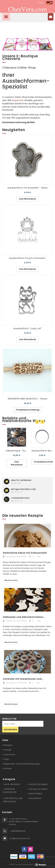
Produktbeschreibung (28, 410)
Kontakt (8, 750)
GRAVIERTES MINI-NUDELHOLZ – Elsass (28, 399)
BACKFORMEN (36, 794)
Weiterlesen (11, 580)
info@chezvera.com (20, 838)
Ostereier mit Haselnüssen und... (23, 679)
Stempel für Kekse (38, 789)
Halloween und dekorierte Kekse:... (24, 617)
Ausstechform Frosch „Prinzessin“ (28, 258)
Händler (8, 768)
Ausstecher (17, 100)
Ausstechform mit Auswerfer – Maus (27, 188)
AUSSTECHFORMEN (38, 784)
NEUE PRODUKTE (13, 784)
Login (41, 3)
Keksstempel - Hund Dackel (21, 451)
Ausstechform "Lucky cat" (27, 328)
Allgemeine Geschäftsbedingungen (22, 764)
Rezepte (8, 745)
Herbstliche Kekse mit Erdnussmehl (25, 553)
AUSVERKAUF (35, 798)
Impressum (10, 755)
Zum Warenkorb (27, 199)
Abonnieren (10, 730)
